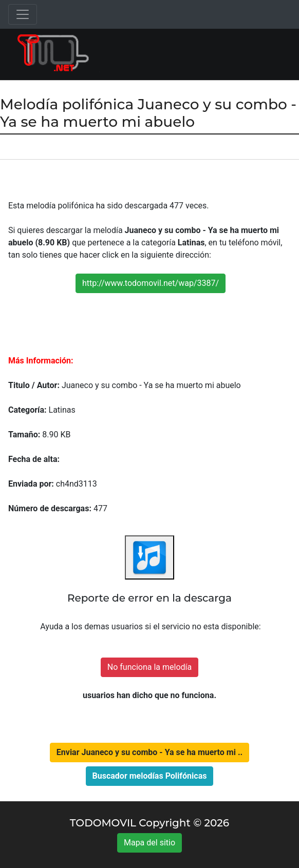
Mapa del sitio (149, 843)
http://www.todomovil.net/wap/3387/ (151, 283)
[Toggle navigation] (23, 14)
